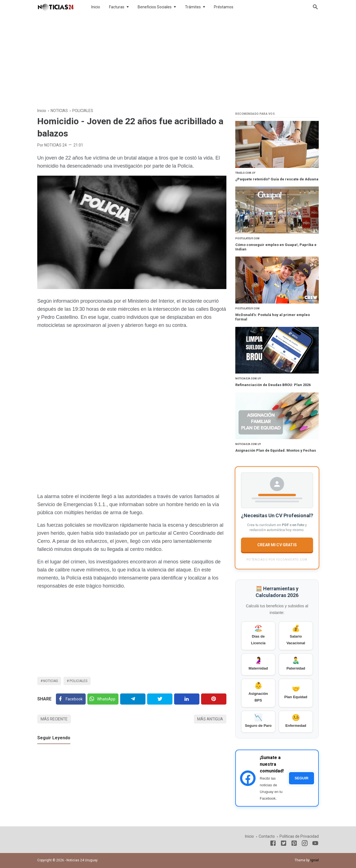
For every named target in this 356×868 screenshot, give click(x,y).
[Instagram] (305, 844)
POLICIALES (78, 681)
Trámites (193, 7)
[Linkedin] (187, 699)
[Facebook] (71, 699)
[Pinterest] (214, 699)
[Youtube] (315, 844)
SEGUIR (301, 778)
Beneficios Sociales (155, 7)
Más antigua (210, 719)
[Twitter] (103, 699)
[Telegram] (133, 699)
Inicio (96, 7)
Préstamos (224, 7)
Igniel (315, 860)
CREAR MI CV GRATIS (277, 545)
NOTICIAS (50, 681)
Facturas (117, 7)
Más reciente (54, 719)
